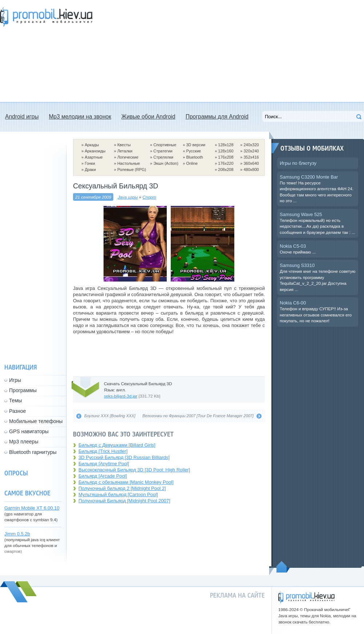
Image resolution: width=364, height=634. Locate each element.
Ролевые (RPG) (132, 170)
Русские (193, 151)
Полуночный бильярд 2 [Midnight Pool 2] (122, 488)
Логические (128, 157)
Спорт (149, 197)
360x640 (251, 163)
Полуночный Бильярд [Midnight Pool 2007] (124, 501)
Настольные (129, 163)
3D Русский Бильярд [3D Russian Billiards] (124, 457)
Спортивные (165, 145)
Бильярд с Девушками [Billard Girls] (117, 445)
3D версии (196, 145)
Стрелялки (163, 157)
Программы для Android (217, 117)
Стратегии (163, 151)
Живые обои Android (148, 117)
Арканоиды (95, 151)
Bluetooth (194, 157)
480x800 (251, 170)
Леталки (125, 151)
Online (192, 163)
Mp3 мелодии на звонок (80, 117)
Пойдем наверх (283, 567)
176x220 (226, 163)
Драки (90, 170)
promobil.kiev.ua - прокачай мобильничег (306, 597)
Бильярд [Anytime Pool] (104, 464)
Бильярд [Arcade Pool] (103, 476)
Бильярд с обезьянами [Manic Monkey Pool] (126, 482)
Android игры (22, 117)
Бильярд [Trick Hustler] (103, 451)
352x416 (251, 157)
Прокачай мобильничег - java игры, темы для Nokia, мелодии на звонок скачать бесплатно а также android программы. (46, 17)
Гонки (90, 163)
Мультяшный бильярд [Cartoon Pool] (118, 495)
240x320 (251, 145)
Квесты (124, 145)
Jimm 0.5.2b (17, 534)
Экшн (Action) (166, 163)
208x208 (226, 170)
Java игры (128, 197)
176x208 (226, 157)
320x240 (251, 151)
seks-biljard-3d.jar (121, 396)
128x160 (226, 151)
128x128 (226, 145)
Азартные (94, 157)
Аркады (92, 145)
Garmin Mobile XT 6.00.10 (32, 508)
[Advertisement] (189, 51)
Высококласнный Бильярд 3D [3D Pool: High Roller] (134, 470)
